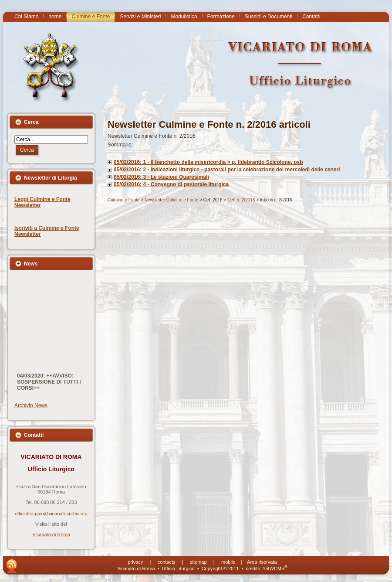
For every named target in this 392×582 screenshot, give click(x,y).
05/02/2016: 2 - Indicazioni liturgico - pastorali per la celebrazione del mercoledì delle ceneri (227, 170)
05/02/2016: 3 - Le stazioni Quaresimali (161, 177)
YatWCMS (275, 568)
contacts (167, 562)
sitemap (198, 562)
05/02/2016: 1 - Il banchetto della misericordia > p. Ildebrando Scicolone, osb (208, 162)
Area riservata (262, 562)
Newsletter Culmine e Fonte (172, 200)
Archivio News (31, 405)
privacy (135, 562)
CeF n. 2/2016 (241, 200)
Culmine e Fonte (123, 200)
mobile (228, 562)
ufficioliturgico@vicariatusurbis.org (51, 514)
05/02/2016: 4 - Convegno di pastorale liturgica (171, 184)
